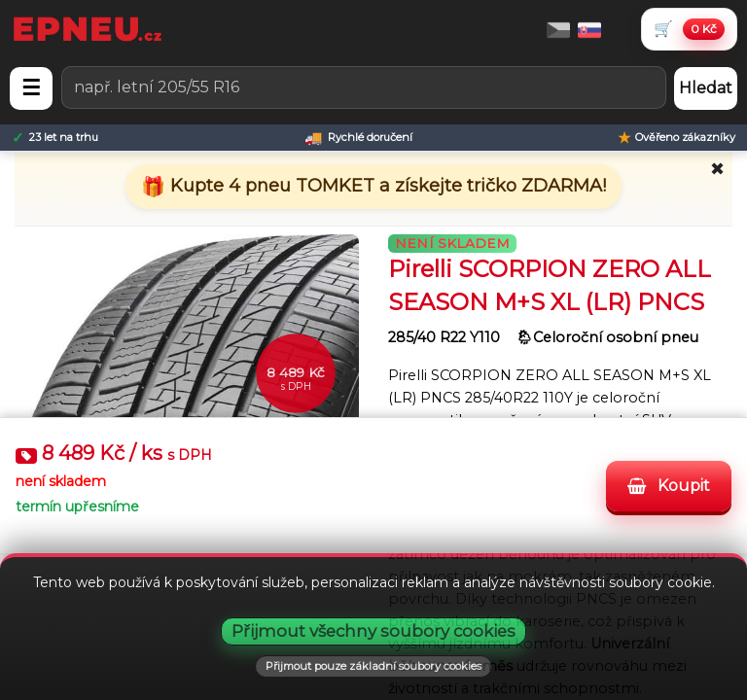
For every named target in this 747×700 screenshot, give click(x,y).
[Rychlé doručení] (358, 138)
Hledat (706, 88)
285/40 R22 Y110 (446, 337)
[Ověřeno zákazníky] (676, 138)
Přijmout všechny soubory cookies (373, 631)
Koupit (669, 486)
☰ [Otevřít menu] (31, 88)
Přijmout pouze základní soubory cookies (373, 666)
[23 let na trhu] (55, 138)
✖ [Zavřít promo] (717, 169)
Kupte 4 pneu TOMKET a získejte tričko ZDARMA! (386, 186)
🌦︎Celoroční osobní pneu (607, 337)
